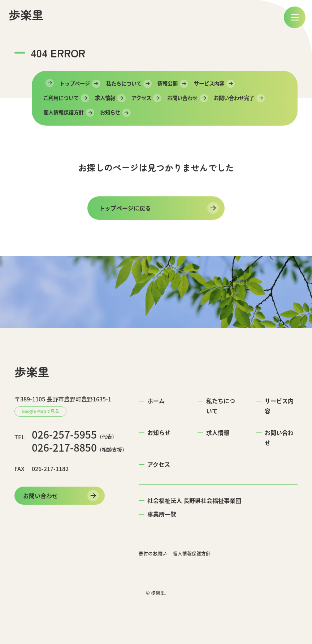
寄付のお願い (153, 553)
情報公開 (168, 83)
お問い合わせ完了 (234, 98)
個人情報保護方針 (64, 112)
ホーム (156, 401)
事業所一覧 (162, 514)
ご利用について (61, 98)
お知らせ (110, 112)
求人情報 (105, 98)
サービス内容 (209, 83)
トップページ (75, 83)
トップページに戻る (125, 208)
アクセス (141, 98)
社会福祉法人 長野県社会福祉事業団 (194, 500)
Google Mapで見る (40, 411)
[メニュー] (295, 17)
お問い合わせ (182, 98)
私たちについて (124, 83)
